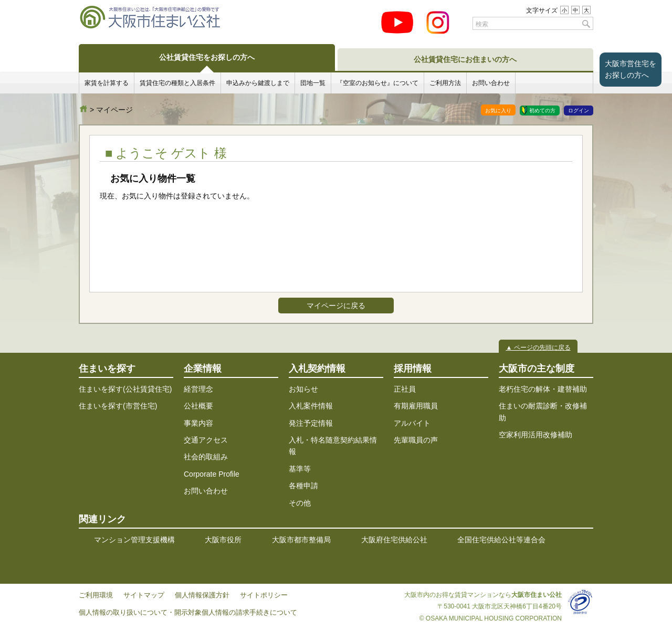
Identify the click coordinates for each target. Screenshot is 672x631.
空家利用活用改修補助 (535, 435)
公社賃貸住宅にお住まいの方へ (465, 59)
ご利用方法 (445, 83)
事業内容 (198, 423)
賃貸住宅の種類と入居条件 (177, 83)
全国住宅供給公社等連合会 (501, 540)
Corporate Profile (212, 474)
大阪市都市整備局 (301, 540)
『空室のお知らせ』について (377, 83)
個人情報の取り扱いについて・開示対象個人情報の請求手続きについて (188, 613)
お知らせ (303, 389)
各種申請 (303, 486)
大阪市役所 (223, 540)
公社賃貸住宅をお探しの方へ (207, 57)
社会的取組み (206, 457)
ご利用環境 (96, 595)
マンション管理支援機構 (134, 540)
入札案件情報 (311, 406)
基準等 (300, 469)
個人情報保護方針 (202, 595)
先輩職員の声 (416, 440)
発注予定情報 (311, 423)
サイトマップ (144, 595)
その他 (300, 503)
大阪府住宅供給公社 (394, 540)
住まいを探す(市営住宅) (118, 406)
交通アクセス (206, 440)
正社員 (405, 389)
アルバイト (412, 423)
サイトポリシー (264, 595)
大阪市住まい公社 (83, 109)
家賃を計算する (107, 83)
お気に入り (498, 111)
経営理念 (198, 389)
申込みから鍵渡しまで (258, 83)
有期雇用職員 (416, 406)
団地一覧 (313, 83)
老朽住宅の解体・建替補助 (543, 389)
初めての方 (542, 111)
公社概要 (198, 406)
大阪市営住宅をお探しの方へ (631, 69)
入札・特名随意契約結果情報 (333, 446)
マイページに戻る (336, 306)
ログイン (579, 111)
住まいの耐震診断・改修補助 (543, 412)
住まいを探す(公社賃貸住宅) (125, 389)
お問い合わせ (491, 83)
